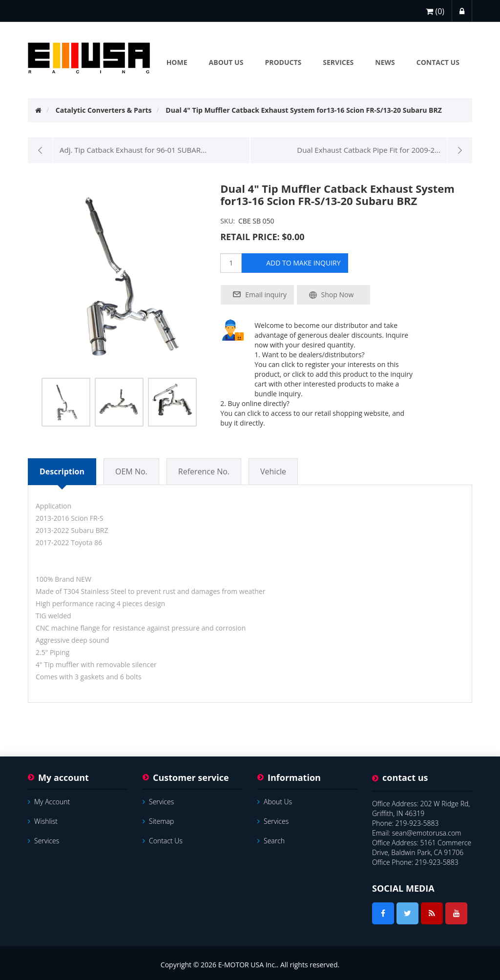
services (43, 841)
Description (62, 471)
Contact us (163, 841)
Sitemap (158, 821)
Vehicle (273, 471)
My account (49, 802)
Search (271, 841)
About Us (275, 802)
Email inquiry (266, 295)
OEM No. (131, 471)
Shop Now (338, 295)
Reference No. (204, 471)
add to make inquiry (303, 263)
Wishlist (43, 821)
